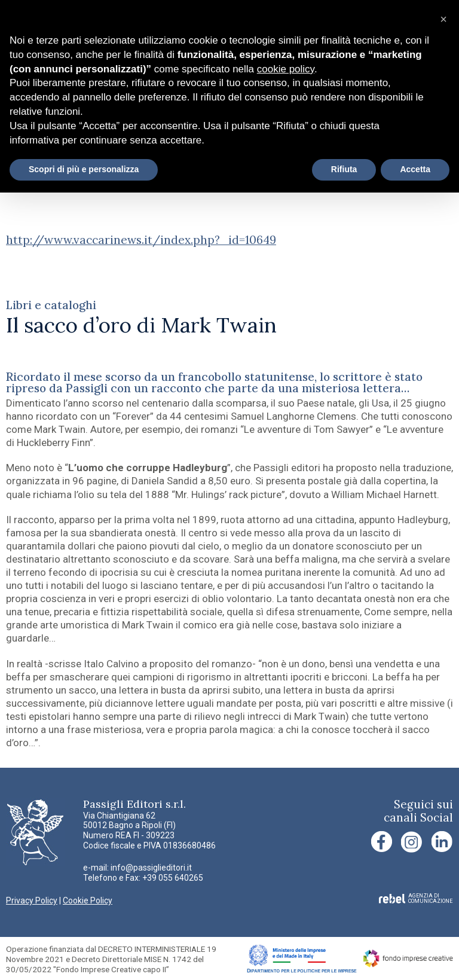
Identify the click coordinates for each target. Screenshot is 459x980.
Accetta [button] (415, 169)
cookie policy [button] (286, 69)
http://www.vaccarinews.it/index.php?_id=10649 (141, 240)
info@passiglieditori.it (151, 868)
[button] (443, 19)
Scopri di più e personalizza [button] (84, 169)
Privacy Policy (32, 900)
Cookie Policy (88, 900)
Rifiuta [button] (344, 169)
